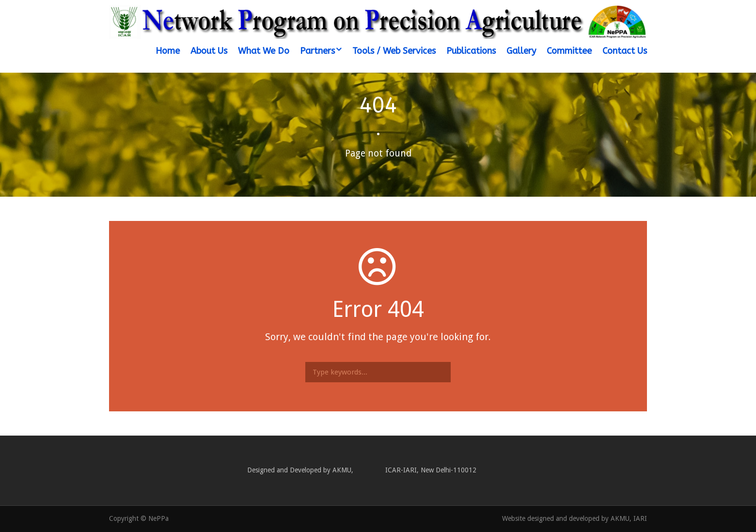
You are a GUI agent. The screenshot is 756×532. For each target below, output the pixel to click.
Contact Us (625, 51)
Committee (569, 51)
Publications (471, 51)
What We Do (264, 51)
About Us (209, 51)
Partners (317, 51)
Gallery (521, 51)
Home (168, 51)
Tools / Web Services (394, 51)
